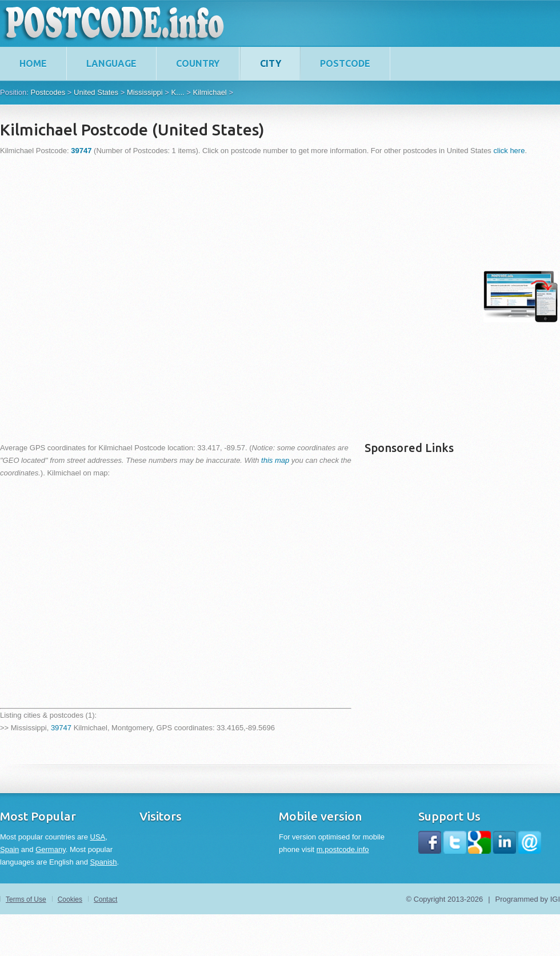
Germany (51, 849)
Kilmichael (210, 92)
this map (275, 460)
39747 (61, 728)
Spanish (104, 862)
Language (111, 63)
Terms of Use (26, 899)
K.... (178, 92)
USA (98, 837)
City (271, 63)
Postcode (345, 63)
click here (509, 151)
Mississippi (145, 92)
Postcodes (48, 92)
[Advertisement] (134, 297)
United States (96, 92)
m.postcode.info (343, 849)
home (33, 63)
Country (198, 63)
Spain (9, 849)
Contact (105, 899)
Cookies (70, 899)
